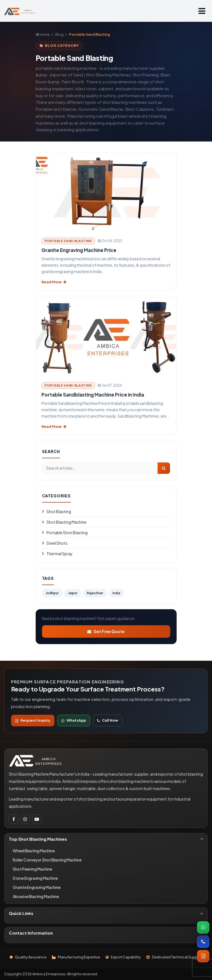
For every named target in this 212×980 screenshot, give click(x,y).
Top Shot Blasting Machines (106, 839)
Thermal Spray (57, 554)
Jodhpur (52, 593)
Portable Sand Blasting (68, 241)
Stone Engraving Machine (35, 878)
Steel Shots (55, 543)
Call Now (108, 720)
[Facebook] (14, 819)
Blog (59, 34)
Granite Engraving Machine (37, 887)
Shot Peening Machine (32, 869)
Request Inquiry (33, 720)
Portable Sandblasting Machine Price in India (93, 395)
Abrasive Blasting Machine (36, 896)
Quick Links (106, 913)
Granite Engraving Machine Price (79, 250)
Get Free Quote (106, 631)
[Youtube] (37, 819)
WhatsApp (74, 720)
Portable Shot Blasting (65, 533)
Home (43, 34)
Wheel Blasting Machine (34, 851)
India (116, 593)
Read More (54, 282)
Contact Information (106, 933)
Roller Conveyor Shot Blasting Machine (47, 860)
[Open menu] (202, 11)
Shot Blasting (57, 511)
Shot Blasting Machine (64, 522)
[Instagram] (25, 819)
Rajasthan (95, 593)
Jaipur (73, 593)
